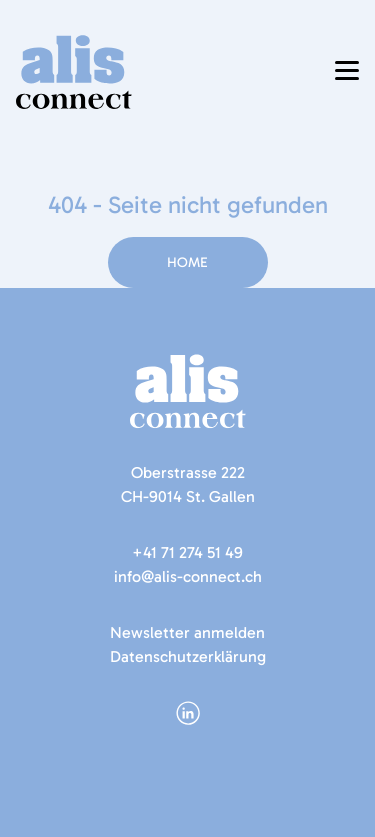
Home (187, 262)
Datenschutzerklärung (188, 656)
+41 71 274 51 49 (187, 552)
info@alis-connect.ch (188, 576)
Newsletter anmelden (187, 632)
